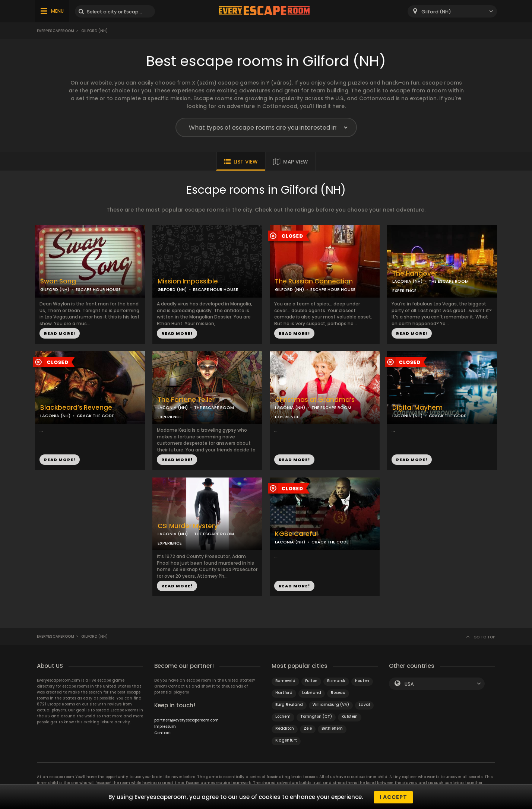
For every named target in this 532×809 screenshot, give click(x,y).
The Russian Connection (314, 281)
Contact (163, 733)
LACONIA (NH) (407, 281)
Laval (364, 705)
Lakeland (312, 693)
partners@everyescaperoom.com (186, 720)
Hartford (284, 693)
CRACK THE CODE (95, 416)
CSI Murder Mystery (188, 526)
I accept (393, 797)
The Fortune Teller (186, 400)
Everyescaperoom (56, 31)
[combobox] (452, 11)
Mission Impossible (188, 281)
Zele (308, 728)
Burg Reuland (289, 705)
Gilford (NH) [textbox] (436, 12)
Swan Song (58, 281)
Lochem (283, 716)
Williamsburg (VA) (331, 705)
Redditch (285, 728)
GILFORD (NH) (55, 289)
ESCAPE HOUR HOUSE (98, 289)
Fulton (311, 681)
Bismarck (336, 681)
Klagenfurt (286, 740)
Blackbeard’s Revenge (76, 408)
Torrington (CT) (316, 716)
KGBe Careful (296, 534)
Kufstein (350, 716)
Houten (362, 681)
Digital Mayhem (417, 408)
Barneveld (285, 681)
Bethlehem (332, 728)
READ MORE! (60, 333)
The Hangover (415, 274)
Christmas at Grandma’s (315, 400)
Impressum (165, 726)
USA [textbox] (409, 684)
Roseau (338, 693)
